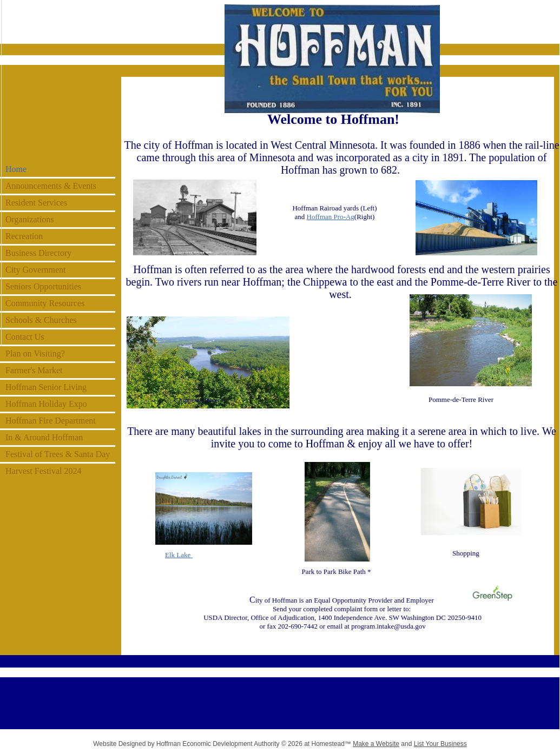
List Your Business (440, 744)
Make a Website (376, 744)
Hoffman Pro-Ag (331, 217)
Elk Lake (178, 555)
